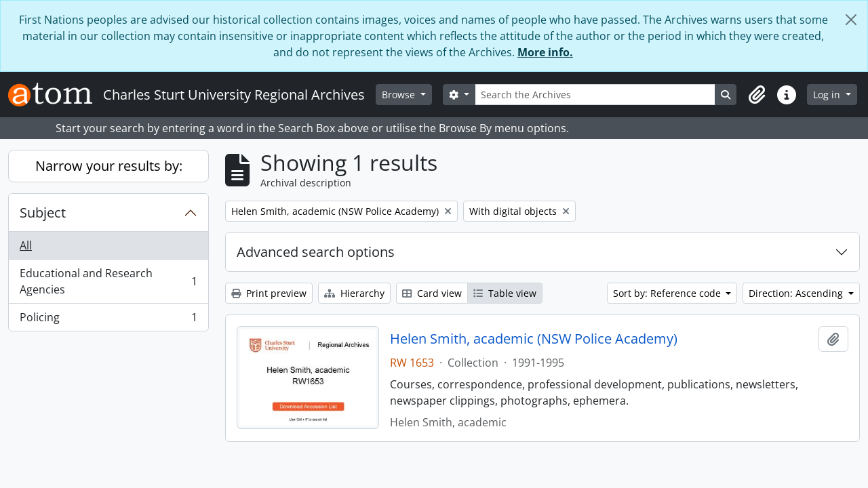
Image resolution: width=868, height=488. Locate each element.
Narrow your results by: (109, 166)
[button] (757, 95)
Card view (432, 293)
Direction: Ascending (797, 293)
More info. (545, 52)
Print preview (269, 293)
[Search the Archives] (595, 95)
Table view (505, 293)
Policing (108, 320)
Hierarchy (354, 293)
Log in (828, 95)
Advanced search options (316, 252)
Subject (43, 212)
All (26, 245)
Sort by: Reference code (668, 293)
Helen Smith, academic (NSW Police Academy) (534, 339)
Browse (400, 95)
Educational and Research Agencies (108, 281)
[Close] (851, 20)
